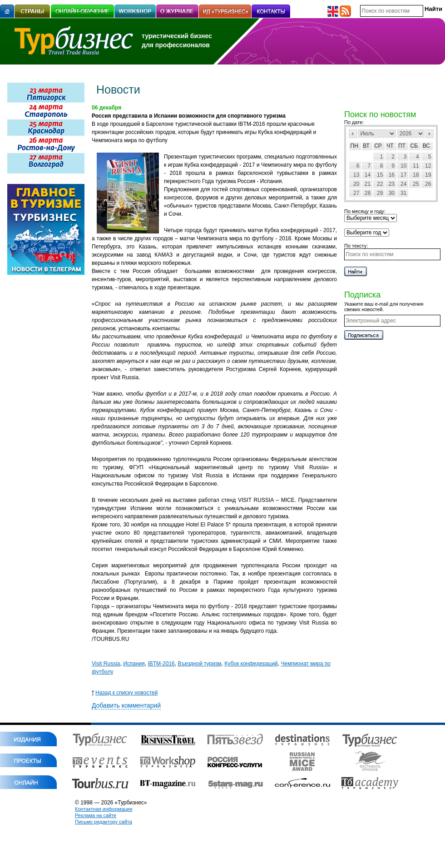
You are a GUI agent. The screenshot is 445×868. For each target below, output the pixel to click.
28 (368, 193)
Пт (402, 146)
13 (356, 175)
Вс (426, 146)
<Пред (353, 134)
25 (416, 184)
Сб (414, 146)
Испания (134, 664)
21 (368, 184)
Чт (390, 146)
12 (428, 166)
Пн (354, 146)
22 (380, 184)
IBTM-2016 (161, 664)
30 (392, 193)
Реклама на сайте (96, 815)
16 (392, 175)
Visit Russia (106, 664)
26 (428, 184)
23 (392, 184)
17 (403, 175)
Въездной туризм (199, 664)
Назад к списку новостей (125, 693)
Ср (378, 146)
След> (430, 134)
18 (416, 175)
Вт (366, 146)
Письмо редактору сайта (104, 822)
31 (403, 193)
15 (380, 175)
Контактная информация (104, 809)
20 (356, 184)
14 (368, 175)
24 (403, 184)
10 (403, 166)
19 (428, 175)
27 (356, 193)
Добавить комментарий (126, 705)
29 (380, 193)
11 (416, 166)
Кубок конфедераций (251, 664)
